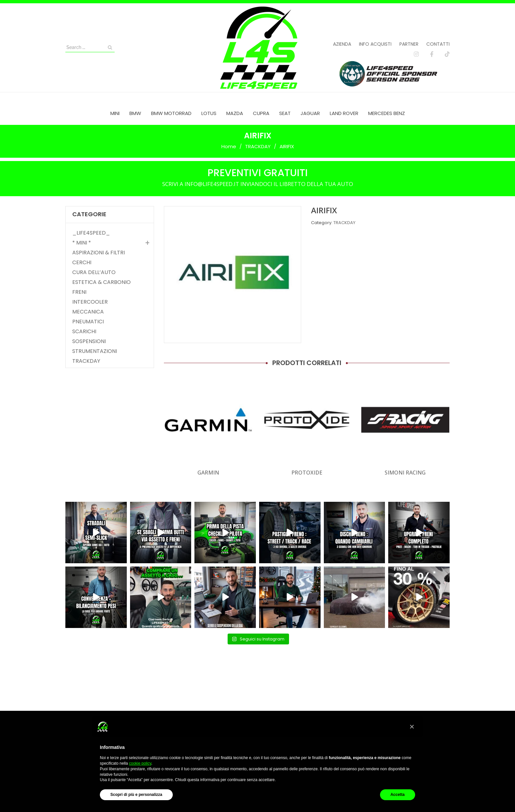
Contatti (438, 44)
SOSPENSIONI (89, 341)
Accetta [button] (398, 795)
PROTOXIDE (307, 473)
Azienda (342, 44)
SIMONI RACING (405, 473)
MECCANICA (88, 312)
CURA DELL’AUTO (94, 272)
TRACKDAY (258, 146)
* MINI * (82, 243)
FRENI (79, 292)
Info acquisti (375, 44)
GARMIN (208, 473)
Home (229, 146)
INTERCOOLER (90, 302)
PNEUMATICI (88, 322)
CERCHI (82, 263)
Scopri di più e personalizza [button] (136, 795)
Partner (409, 44)
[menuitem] (115, 113)
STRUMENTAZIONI (95, 351)
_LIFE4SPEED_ (91, 233)
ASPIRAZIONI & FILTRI (99, 253)
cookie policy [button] (140, 763)
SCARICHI (84, 332)
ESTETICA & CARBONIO (101, 282)
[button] (412, 727)
